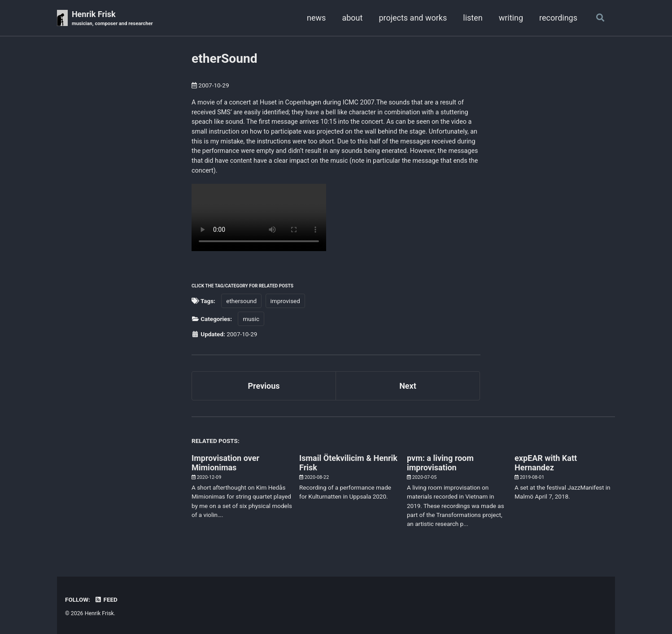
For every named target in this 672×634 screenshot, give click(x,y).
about (352, 18)
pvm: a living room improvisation (440, 463)
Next (408, 386)
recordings (558, 18)
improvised (285, 301)
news (316, 18)
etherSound (225, 59)
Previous (264, 386)
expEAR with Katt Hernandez (546, 463)
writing (511, 18)
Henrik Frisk (112, 19)
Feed (106, 599)
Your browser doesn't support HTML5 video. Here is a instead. (259, 217)
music (251, 319)
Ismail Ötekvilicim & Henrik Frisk (348, 463)
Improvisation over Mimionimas (225, 463)
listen (473, 18)
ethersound (241, 301)
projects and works (413, 18)
